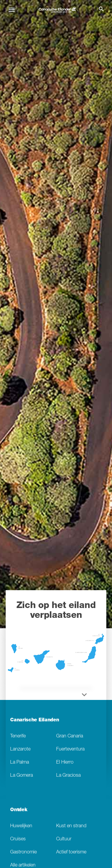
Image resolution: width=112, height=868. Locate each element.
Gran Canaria (70, 736)
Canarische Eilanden (34, 720)
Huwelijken (21, 826)
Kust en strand (71, 826)
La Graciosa (68, 776)
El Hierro (65, 763)
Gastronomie (23, 852)
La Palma (20, 763)
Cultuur (64, 839)
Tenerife (18, 736)
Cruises (18, 839)
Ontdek (19, 810)
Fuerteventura (70, 749)
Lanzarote (20, 749)
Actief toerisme (71, 852)
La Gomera (22, 776)
